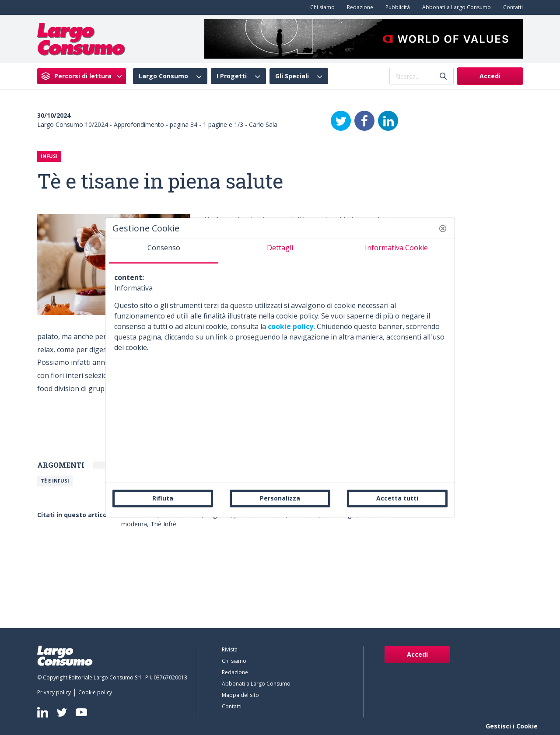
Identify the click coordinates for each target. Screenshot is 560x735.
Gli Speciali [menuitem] (292, 76)
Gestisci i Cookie (512, 726)
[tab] (164, 251)
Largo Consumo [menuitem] (163, 76)
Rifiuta (163, 498)
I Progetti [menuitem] (232, 76)
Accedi (490, 76)
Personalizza (280, 498)
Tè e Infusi (55, 481)
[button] (443, 228)
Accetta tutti (397, 498)
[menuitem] (321, 7)
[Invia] (443, 76)
